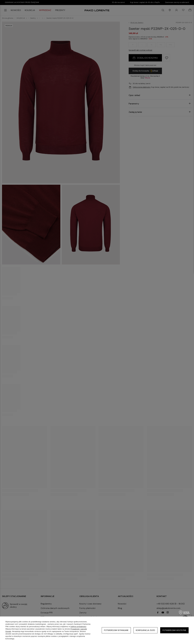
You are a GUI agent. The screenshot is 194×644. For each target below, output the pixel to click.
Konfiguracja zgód (145, 630)
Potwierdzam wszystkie (174, 630)
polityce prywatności (78, 627)
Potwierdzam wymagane (116, 630)
